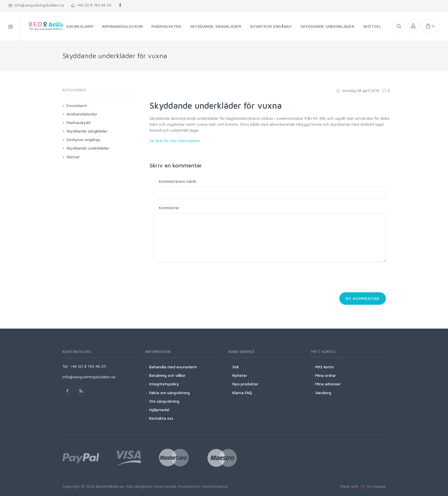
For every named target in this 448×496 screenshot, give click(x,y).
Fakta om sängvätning (170, 393)
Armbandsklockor (82, 114)
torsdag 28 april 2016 (358, 91)
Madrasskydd (78, 122)
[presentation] (197, 279)
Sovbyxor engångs (83, 139)
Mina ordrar (326, 375)
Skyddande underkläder (88, 148)
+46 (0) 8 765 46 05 (91, 5)
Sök (236, 367)
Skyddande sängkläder (87, 131)
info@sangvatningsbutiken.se (36, 5)
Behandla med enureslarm (173, 367)
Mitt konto (325, 367)
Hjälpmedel (159, 410)
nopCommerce (214, 486)
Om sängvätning (164, 401)
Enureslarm (77, 105)
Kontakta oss (161, 418)
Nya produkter (245, 384)
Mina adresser (328, 384)
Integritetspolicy (164, 384)
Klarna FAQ (242, 393)
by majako (375, 486)
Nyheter (240, 375)
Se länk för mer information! (175, 141)
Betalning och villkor (167, 375)
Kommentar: (170, 208)
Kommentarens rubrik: (178, 181)
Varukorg (323, 393)
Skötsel (73, 157)
